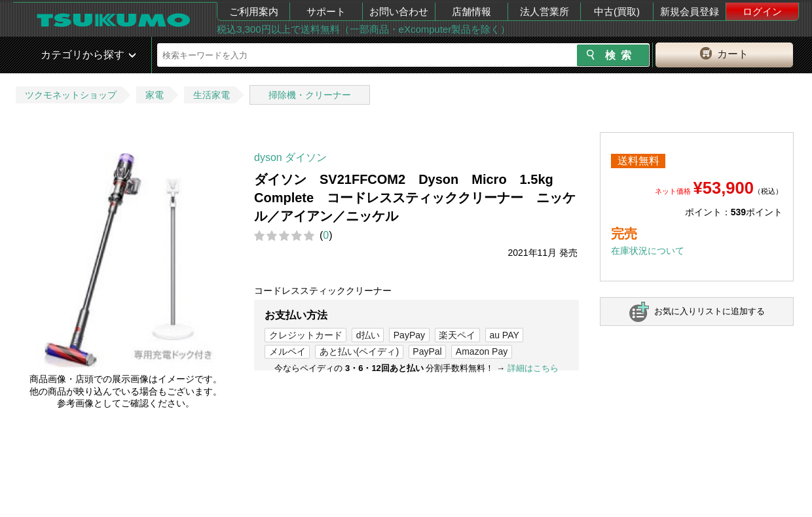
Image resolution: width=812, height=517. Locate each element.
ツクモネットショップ (71, 95)
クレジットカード (306, 335)
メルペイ (287, 351)
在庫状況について (648, 251)
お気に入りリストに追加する (710, 311)
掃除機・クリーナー (310, 95)
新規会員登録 (690, 11)
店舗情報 (471, 11)
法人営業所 (544, 11)
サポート (326, 11)
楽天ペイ (457, 335)
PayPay (409, 335)
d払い (368, 335)
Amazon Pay (482, 351)
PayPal (427, 351)
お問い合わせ (399, 11)
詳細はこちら (533, 368)
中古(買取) (617, 11)
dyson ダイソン (290, 157)
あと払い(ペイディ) (359, 351)
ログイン (762, 11)
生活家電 (212, 95)
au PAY (504, 335)
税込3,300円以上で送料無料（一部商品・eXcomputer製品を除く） (363, 29)
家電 (155, 95)
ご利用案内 (254, 11)
